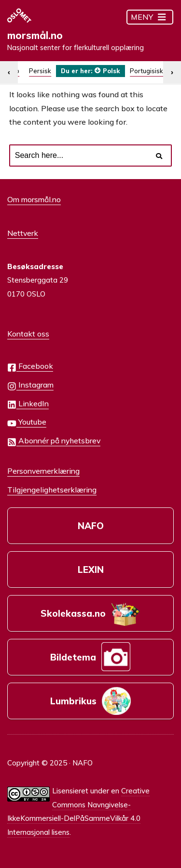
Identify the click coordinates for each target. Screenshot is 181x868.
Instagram (30, 385)
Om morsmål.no (34, 199)
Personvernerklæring (43, 471)
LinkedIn (28, 404)
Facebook (30, 367)
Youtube (27, 422)
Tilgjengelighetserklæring (52, 490)
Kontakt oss (28, 334)
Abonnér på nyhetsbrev (54, 441)
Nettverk (23, 233)
